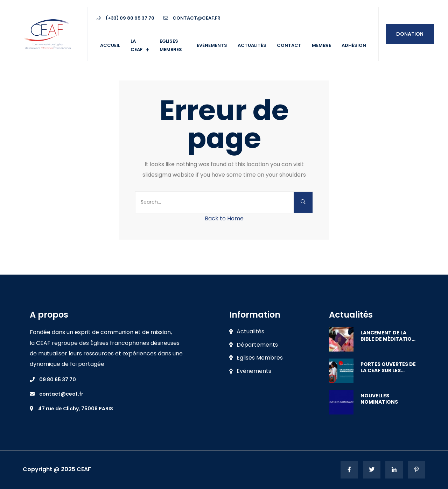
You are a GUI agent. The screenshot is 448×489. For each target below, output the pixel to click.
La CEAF (136, 45)
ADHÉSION (354, 45)
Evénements (212, 45)
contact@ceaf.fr (192, 18)
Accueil (110, 45)
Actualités (252, 45)
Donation (410, 34)
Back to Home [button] (224, 218)
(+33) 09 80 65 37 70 (125, 18)
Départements (257, 345)
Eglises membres (171, 45)
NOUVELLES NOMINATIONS (379, 399)
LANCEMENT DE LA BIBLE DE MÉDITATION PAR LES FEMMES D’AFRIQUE (388, 336)
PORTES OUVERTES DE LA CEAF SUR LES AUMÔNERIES (388, 367)
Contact (289, 45)
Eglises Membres (260, 358)
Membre (321, 45)
